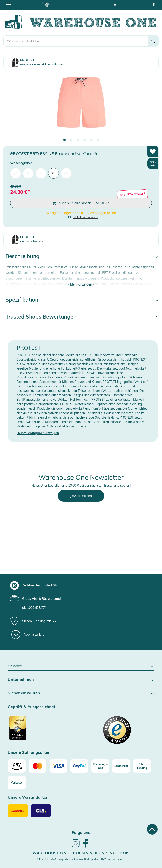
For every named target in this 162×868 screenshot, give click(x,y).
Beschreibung (23, 256)
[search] (76, 41)
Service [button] (81, 666)
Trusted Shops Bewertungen (41, 317)
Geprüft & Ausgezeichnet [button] (32, 707)
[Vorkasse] (17, 783)
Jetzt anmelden (81, 496)
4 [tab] (84, 140)
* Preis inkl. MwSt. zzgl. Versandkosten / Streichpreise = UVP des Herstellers (80, 859)
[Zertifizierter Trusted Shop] (44, 731)
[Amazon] (17, 766)
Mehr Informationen (85, 217)
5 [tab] (91, 140)
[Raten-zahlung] (142, 766)
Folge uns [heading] (81, 832)
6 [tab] (98, 140)
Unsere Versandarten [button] (28, 797)
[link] (76, 847)
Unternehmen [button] (81, 680)
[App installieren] (29, 635)
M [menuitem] (28, 173)
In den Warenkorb (81, 203)
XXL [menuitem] (66, 173)
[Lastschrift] (121, 766)
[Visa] (58, 766)
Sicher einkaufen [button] (81, 693)
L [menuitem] (41, 173)
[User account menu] (154, 4)
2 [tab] (71, 140)
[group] (80, 585)
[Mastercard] (38, 766)
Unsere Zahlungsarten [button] (29, 753)
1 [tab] (64, 140)
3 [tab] (78, 140)
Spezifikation (22, 300)
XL (54, 173)
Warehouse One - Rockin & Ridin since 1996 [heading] (81, 853)
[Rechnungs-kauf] (100, 766)
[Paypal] (79, 766)
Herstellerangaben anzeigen (38, 433)
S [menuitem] (16, 173)
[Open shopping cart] (115, 4)
